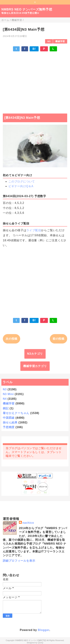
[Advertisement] (35, 81)
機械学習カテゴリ (35, 366)
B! (34, 49)
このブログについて (22, 182)
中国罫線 (9, 418)
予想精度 (9, 427)
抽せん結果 (10, 422)
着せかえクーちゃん (16, 413)
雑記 (6, 408)
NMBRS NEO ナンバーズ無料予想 (27, 9)
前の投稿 (59, 339)
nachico (28, 523)
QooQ (41, 643)
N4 (5, 399)
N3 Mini (8, 394)
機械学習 (60, 41)
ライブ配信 (34, 230)
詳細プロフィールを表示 (19, 561)
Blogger (44, 630)
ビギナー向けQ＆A (21, 186)
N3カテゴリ (35, 354)
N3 (49, 41)
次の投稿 (11, 339)
